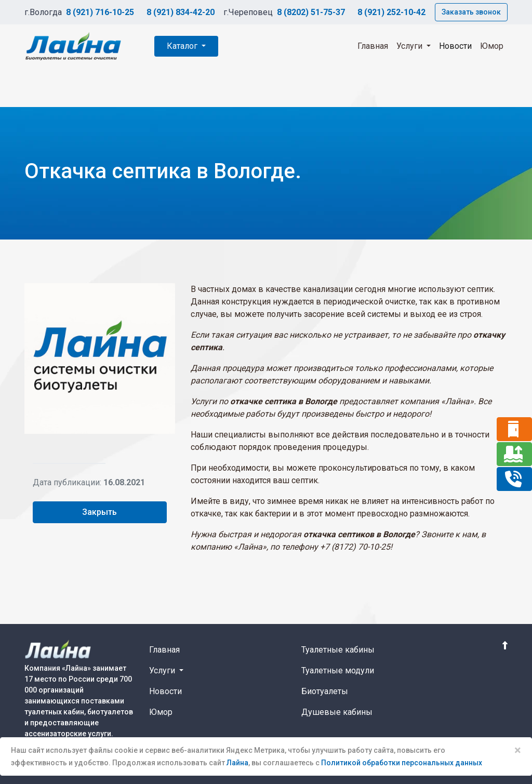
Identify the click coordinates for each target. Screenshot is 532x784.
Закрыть (99, 512)
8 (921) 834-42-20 (181, 12)
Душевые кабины (337, 712)
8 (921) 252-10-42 (391, 12)
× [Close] (518, 750)
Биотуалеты (325, 691)
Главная (373, 46)
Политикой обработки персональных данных (402, 763)
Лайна (237, 763)
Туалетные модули (338, 670)
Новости (455, 46)
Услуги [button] (410, 46)
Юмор (492, 46)
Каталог (183, 46)
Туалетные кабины (338, 650)
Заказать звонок (471, 12)
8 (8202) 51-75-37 (311, 12)
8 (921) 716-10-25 (100, 12)
